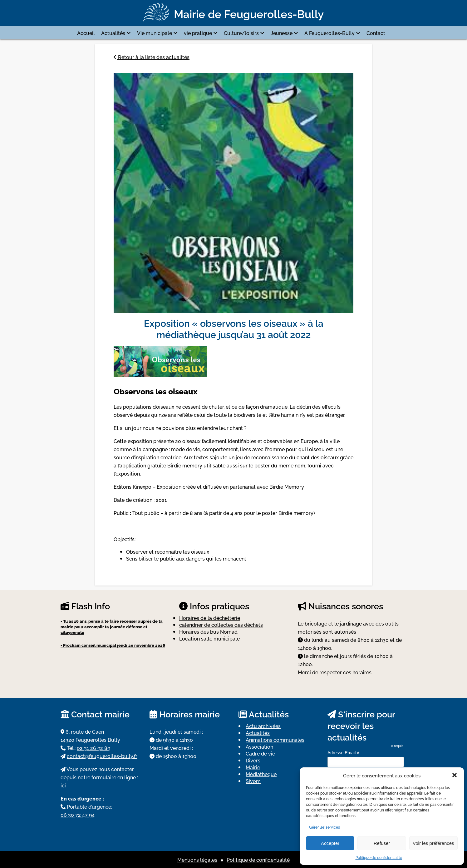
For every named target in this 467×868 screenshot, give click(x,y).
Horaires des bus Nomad (208, 631)
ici (63, 785)
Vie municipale (155, 33)
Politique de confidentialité (379, 857)
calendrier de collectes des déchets (221, 625)
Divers (253, 760)
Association (259, 746)
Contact (376, 33)
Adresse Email (343, 753)
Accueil (86, 33)
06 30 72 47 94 (78, 815)
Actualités (113, 33)
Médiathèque (261, 774)
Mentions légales (197, 860)
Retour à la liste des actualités (152, 57)
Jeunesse (282, 33)
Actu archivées (263, 726)
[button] (455, 775)
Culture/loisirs (241, 33)
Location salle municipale (209, 638)
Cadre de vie (260, 753)
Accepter (330, 843)
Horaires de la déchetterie (210, 618)
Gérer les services (324, 827)
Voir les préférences (433, 843)
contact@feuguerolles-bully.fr (102, 756)
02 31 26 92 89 (93, 748)
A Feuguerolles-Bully (329, 33)
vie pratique (198, 33)
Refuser (382, 843)
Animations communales (275, 740)
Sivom (253, 781)
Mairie (253, 767)
